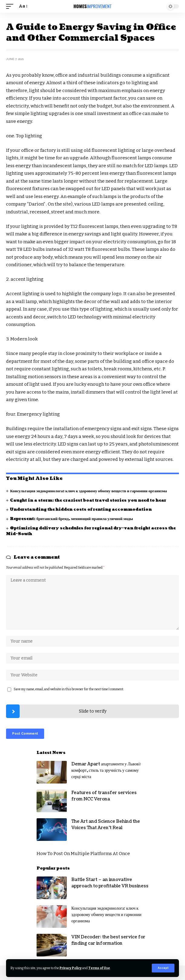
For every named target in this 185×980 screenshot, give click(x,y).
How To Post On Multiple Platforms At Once (83, 854)
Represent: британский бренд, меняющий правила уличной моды (71, 519)
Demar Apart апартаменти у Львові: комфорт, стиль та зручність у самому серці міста (106, 770)
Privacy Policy (71, 968)
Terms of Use (99, 968)
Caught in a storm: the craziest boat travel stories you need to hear (88, 500)
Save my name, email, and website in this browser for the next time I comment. (69, 689)
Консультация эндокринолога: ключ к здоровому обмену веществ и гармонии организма (88, 491)
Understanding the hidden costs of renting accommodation (81, 509)
